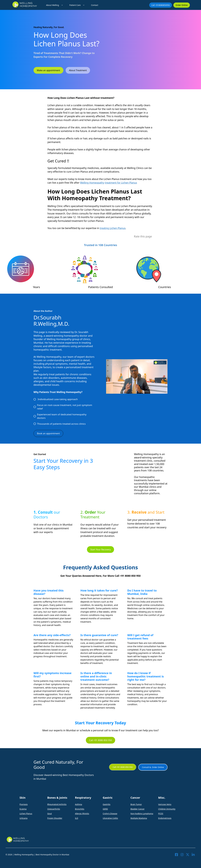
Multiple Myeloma (139, 818)
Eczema (23, 809)
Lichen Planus (26, 814)
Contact (95, 5)
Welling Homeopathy (92, 183)
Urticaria (24, 818)
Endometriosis (165, 818)
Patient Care (77, 5)
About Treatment (78, 70)
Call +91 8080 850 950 (101, 740)
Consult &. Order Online (153, 767)
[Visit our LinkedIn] (193, 855)
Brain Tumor (136, 804)
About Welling (55, 5)
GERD (105, 809)
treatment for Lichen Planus (121, 183)
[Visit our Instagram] (182, 855)
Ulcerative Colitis (110, 818)
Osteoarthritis (54, 809)
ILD (76, 818)
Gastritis (107, 804)
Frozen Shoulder (55, 818)
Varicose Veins (165, 804)
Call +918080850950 (161, 5)
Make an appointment (48, 70)
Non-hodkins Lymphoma (142, 814)
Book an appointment (48, 433)
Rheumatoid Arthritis (57, 804)
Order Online (182, 5)
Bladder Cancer (138, 809)
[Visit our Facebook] (176, 855)
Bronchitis (80, 809)
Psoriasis (24, 804)
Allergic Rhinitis (82, 814)
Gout (50, 814)
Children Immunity (167, 809)
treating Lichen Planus (113, 228)
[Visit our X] (188, 855)
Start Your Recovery (101, 550)
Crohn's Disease (110, 814)
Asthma (78, 804)
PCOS (161, 814)
